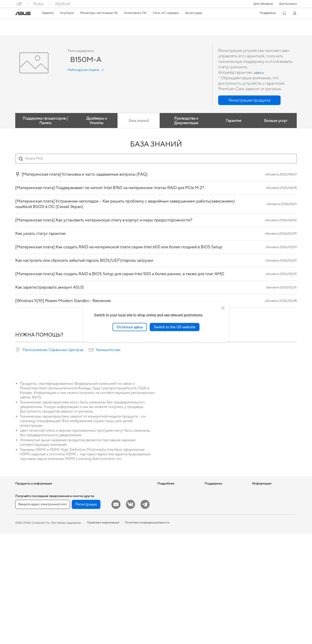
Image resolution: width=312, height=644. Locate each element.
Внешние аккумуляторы (126, 580)
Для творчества (26, 525)
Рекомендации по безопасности (217, 530)
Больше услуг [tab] (275, 121)
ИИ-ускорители (74, 552)
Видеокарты (71, 511)
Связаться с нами (217, 522)
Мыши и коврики (121, 529)
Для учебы (23, 532)
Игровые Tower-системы (32, 580)
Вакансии (259, 511)
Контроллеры (119, 587)
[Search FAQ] (156, 159)
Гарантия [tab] (233, 121)
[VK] (130, 615)
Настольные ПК (26, 573)
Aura (161, 539)
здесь (259, 73)
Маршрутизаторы (75, 573)
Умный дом (117, 508)
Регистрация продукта (221, 515)
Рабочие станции (75, 491)
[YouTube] (116, 615)
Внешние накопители (77, 546)
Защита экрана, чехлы (125, 556)
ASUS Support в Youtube (222, 539)
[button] (263, 4)
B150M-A (25, 24)
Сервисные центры (218, 508)
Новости (258, 491)
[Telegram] (145, 615)
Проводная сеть (74, 594)
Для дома (22, 512)
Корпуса (68, 518)
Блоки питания (73, 532)
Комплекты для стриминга (127, 542)
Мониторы (23, 553)
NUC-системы (25, 587)
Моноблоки (24, 567)
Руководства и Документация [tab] (185, 121)
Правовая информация (103, 633)
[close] (223, 308)
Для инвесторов (263, 498)
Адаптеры (69, 587)
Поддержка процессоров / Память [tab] (45, 121)
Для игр (21, 539)
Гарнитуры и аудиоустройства (131, 536)
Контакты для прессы (267, 504)
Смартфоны (23, 498)
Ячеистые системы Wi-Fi (79, 580)
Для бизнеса (288, 4)
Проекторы (23, 560)
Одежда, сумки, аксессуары (129, 549)
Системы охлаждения (78, 525)
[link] (23, 13)
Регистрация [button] (86, 614)
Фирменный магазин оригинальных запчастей (269, 520)
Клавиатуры (118, 522)
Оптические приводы (77, 539)
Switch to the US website (175, 327)
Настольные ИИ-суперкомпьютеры (122, 499)
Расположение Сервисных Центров (53, 350)
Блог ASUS (165, 498)
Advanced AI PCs (169, 525)
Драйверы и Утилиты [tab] (95, 121)
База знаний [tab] (138, 121)
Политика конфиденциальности (147, 633)
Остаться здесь (130, 327)
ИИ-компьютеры (169, 491)
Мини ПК (22, 594)
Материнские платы (76, 505)
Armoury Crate (168, 532)
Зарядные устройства (125, 563)
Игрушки (116, 594)
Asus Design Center (171, 504)
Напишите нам (108, 350)
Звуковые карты (74, 559)
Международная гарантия (223, 491)
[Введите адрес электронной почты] (43, 614)
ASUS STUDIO (167, 511)
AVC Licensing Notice (172, 518)
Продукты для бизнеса (125, 491)
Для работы (24, 518)
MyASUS (211, 546)
